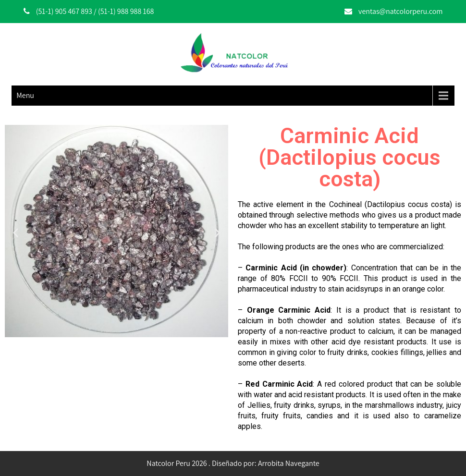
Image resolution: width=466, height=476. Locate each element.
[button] (16, 233)
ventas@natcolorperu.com (400, 11)
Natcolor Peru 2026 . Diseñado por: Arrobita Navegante (233, 463)
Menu (25, 95)
